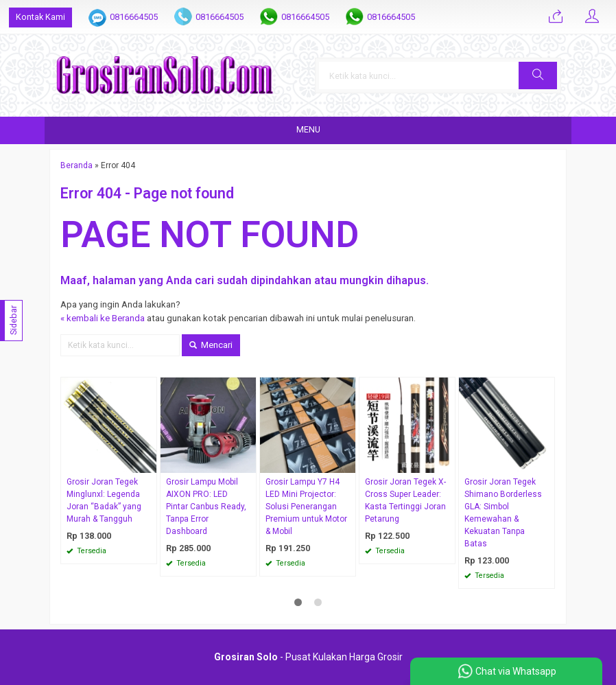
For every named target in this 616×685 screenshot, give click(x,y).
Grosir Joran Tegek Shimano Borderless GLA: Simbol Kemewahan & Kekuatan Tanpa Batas (503, 513)
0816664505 (134, 17)
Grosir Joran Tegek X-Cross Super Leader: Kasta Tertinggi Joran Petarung (405, 500)
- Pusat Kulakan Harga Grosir (308, 657)
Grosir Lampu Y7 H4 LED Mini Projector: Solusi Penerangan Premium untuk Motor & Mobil (306, 507)
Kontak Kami (40, 17)
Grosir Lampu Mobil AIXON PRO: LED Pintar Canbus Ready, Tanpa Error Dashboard (206, 507)
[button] (538, 76)
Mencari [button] (211, 345)
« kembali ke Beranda (103, 318)
